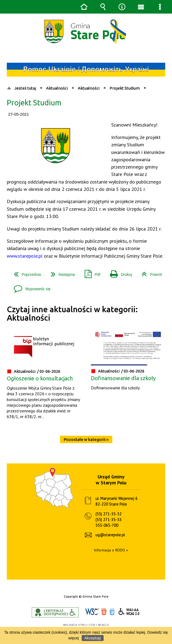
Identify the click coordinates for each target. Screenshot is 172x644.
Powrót (150, 272)
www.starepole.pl (25, 256)
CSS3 (112, 612)
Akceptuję (93, 638)
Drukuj (119, 272)
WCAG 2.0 (129, 612)
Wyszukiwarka (103, 7)
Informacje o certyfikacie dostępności (55, 612)
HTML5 (104, 612)
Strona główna (84, 7)
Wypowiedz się (30, 287)
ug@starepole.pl (110, 535)
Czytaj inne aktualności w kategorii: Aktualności (72, 313)
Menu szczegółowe (160, 7)
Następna (61, 272)
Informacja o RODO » (111, 550)
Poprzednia (25, 272)
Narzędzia (122, 7)
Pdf (90, 272)
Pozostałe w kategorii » (86, 439)
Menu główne (141, 7)
